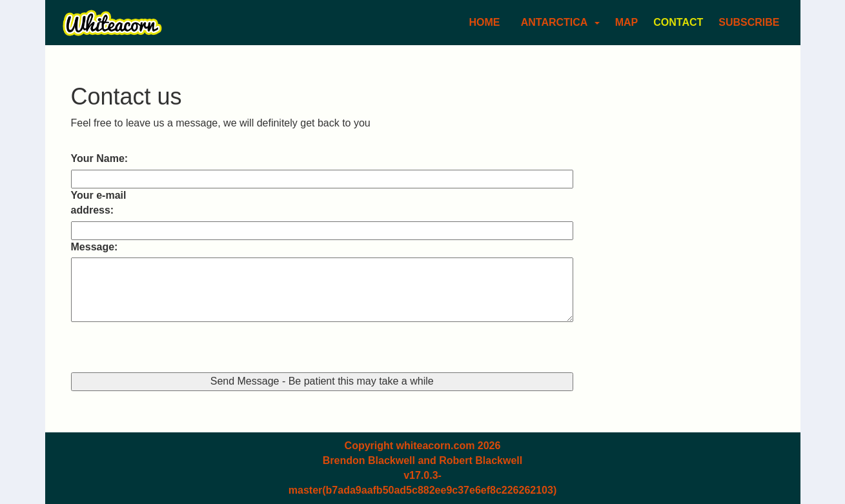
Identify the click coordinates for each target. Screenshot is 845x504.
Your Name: (100, 158)
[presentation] (169, 347)
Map (627, 22)
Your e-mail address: (99, 203)
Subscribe (749, 22)
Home (484, 22)
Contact (678, 22)
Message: (95, 247)
